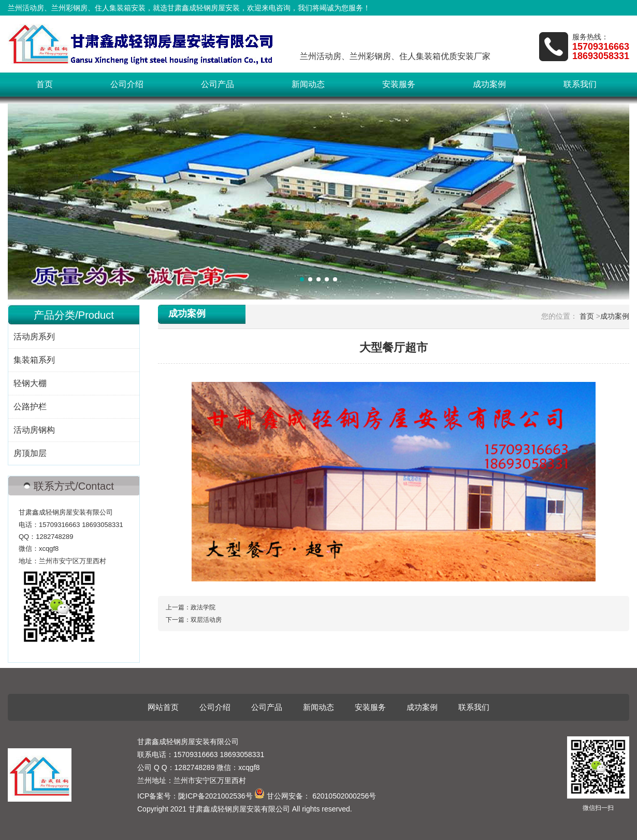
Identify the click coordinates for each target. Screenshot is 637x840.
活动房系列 (34, 337)
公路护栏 (30, 407)
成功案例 (489, 84)
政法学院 (203, 607)
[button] (302, 279)
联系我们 (580, 84)
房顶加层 (30, 453)
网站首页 (163, 707)
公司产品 (218, 84)
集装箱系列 (34, 360)
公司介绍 (127, 84)
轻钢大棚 (30, 383)
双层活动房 (206, 620)
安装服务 (399, 84)
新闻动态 (308, 84)
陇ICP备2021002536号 (215, 796)
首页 (45, 84)
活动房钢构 (34, 430)
